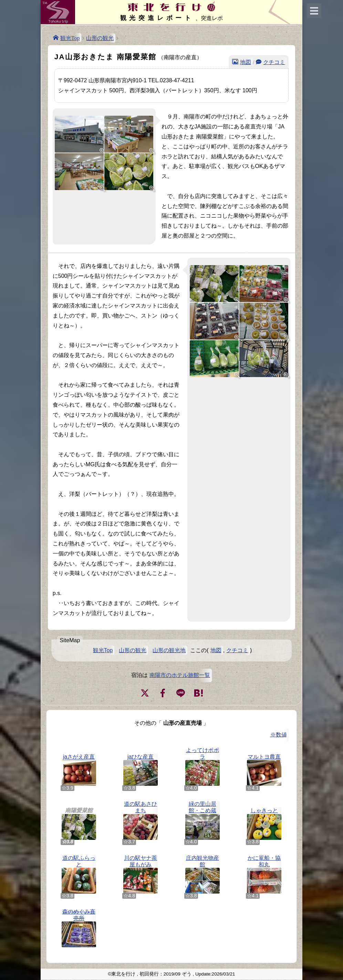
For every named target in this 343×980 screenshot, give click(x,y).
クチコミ (274, 62)
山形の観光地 (169, 650)
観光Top (70, 38)
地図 (246, 62)
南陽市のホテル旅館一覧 (180, 675)
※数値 (279, 735)
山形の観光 (100, 38)
